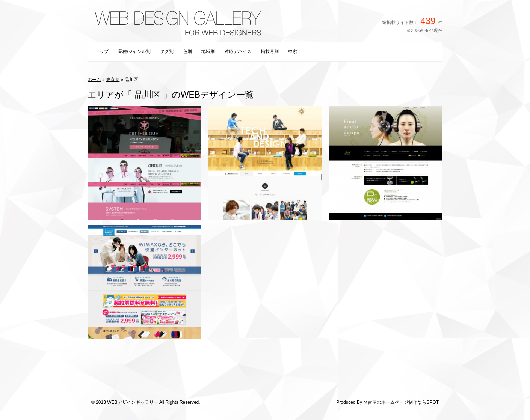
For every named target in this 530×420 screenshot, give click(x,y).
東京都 (113, 80)
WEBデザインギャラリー (132, 402)
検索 (293, 51)
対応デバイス (238, 51)
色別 (187, 51)
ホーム (94, 80)
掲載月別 (270, 51)
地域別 (208, 51)
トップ (102, 51)
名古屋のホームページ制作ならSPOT (401, 402)
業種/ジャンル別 (134, 51)
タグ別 (167, 51)
